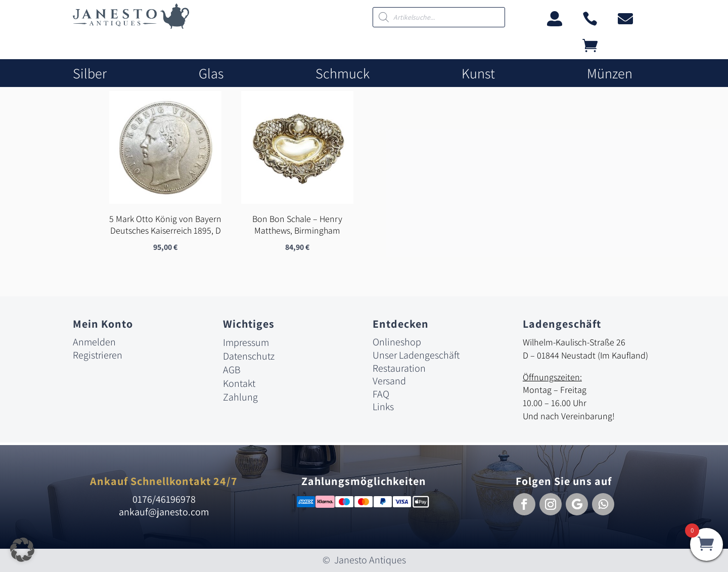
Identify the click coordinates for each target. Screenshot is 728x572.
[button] (524, 504)
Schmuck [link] (343, 74)
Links (383, 407)
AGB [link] (232, 370)
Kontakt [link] (239, 384)
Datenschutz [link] (249, 357)
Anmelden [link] (94, 342)
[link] (131, 26)
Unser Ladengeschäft (416, 355)
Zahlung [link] (240, 398)
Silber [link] (90, 74)
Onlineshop (397, 342)
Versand (389, 381)
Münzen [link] (610, 74)
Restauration (399, 368)
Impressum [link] (246, 343)
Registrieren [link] (98, 355)
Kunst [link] (478, 74)
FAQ (381, 394)
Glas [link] (211, 74)
